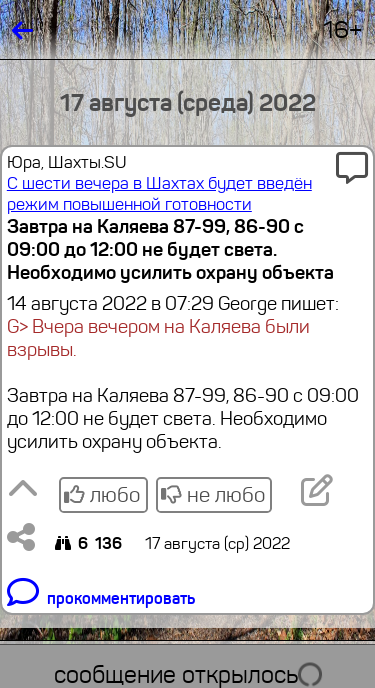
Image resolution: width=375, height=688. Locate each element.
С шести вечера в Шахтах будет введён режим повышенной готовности (159, 194)
